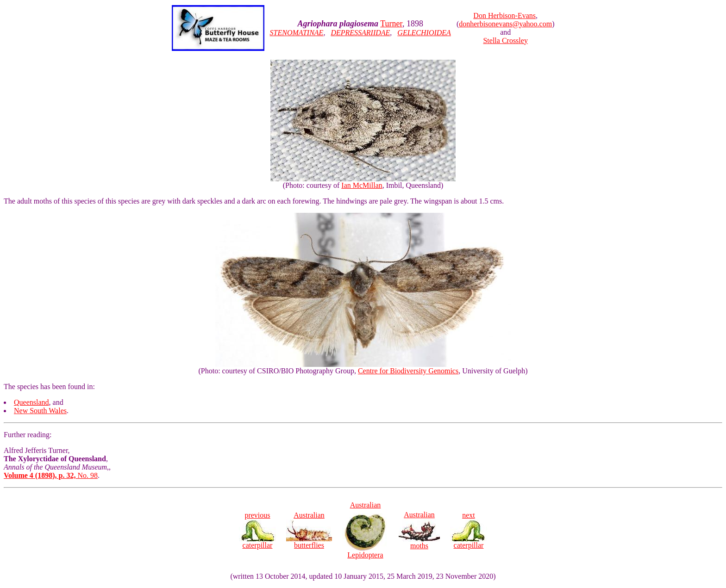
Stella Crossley (505, 40)
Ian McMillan (362, 185)
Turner (391, 24)
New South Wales (40, 411)
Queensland (31, 402)
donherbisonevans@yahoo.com (505, 24)
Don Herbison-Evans (504, 15)
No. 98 (51, 475)
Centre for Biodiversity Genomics (408, 371)
